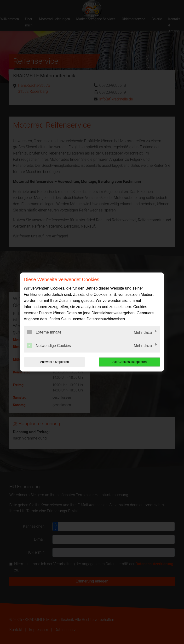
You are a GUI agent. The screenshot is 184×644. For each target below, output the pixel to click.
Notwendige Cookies (49, 346)
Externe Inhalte (44, 332)
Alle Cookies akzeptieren (129, 362)
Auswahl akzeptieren (54, 362)
